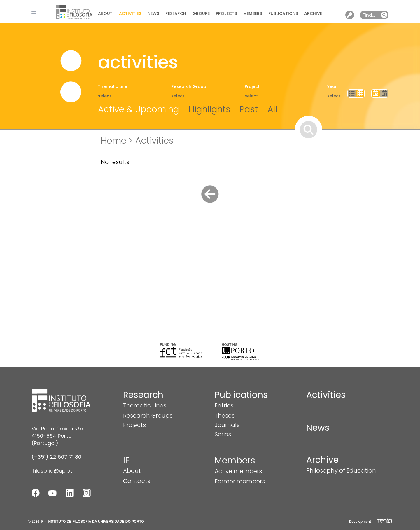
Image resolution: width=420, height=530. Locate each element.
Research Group (189, 86)
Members (253, 13)
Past (249, 109)
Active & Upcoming (139, 109)
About (105, 13)
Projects (226, 13)
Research (176, 13)
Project (252, 86)
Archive (313, 13)
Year (332, 86)
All (272, 109)
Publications (283, 13)
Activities (130, 13)
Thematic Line (113, 86)
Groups (201, 13)
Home (114, 141)
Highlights (209, 109)
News (153, 13)
